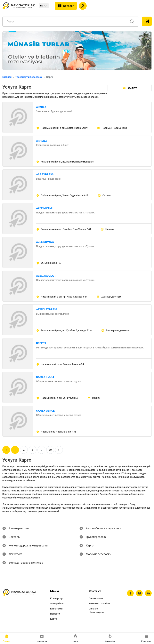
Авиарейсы (57, 604)
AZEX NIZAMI (44, 208)
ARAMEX (42, 141)
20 (50, 450)
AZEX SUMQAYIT (47, 242)
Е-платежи (56, 609)
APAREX (41, 107)
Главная (7, 77)
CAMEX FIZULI (45, 377)
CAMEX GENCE (45, 411)
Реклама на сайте (99, 604)
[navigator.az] (19, 593)
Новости (55, 614)
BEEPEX (41, 343)
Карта (54, 619)
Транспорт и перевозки (29, 77)
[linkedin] (148, 593)
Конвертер (56, 598)
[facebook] (130, 593)
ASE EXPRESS (45, 174)
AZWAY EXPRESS (47, 309)
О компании (96, 598)
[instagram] (139, 593)
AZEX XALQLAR (46, 276)
